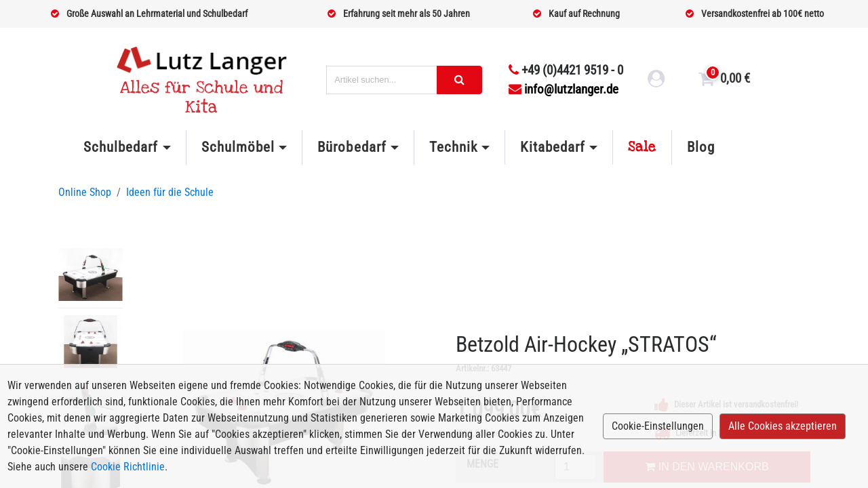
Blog (701, 147)
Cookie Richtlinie (128, 467)
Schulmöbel (238, 147)
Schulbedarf (121, 147)
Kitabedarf (552, 147)
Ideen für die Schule (170, 192)
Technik (453, 147)
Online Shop (85, 192)
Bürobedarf (352, 147)
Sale (642, 147)
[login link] (656, 81)
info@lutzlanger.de (564, 89)
